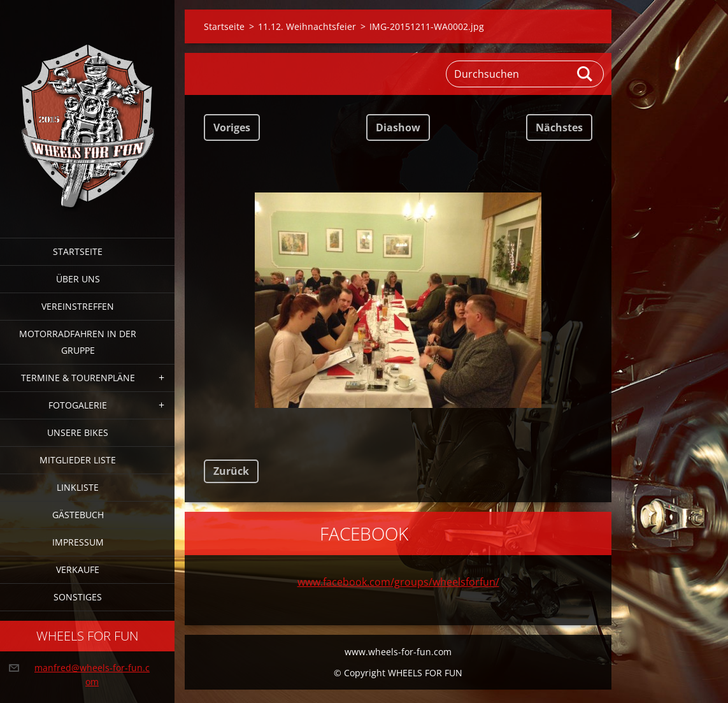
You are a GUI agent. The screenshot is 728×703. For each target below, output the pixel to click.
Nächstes (559, 127)
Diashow (398, 127)
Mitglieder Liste (78, 460)
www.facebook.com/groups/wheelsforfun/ (398, 582)
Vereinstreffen (78, 306)
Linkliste (78, 487)
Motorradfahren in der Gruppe (78, 342)
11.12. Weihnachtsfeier (307, 26)
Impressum (78, 542)
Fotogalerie (78, 405)
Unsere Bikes (78, 432)
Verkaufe (78, 569)
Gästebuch (78, 515)
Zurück (231, 471)
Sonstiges (78, 597)
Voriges (232, 127)
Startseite (78, 251)
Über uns (78, 279)
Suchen (585, 74)
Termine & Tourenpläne (78, 378)
